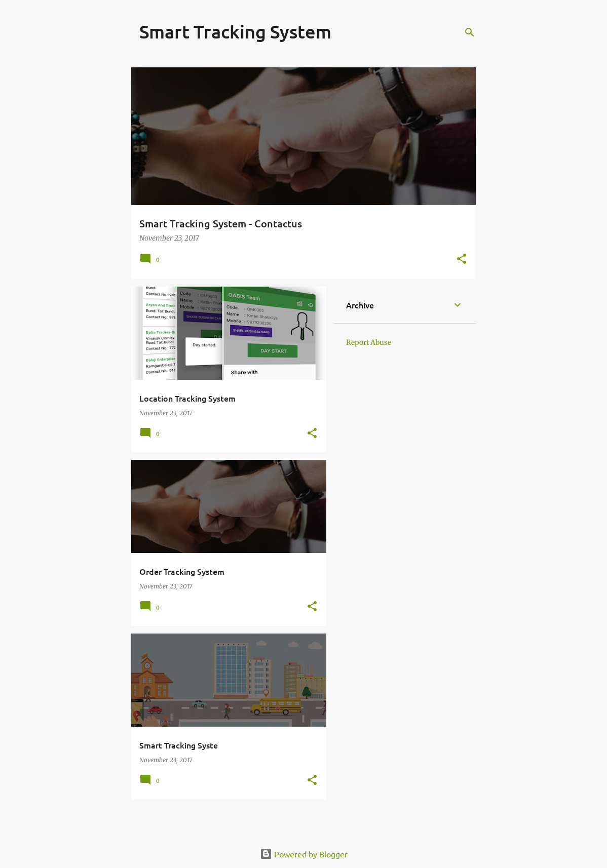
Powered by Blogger (304, 854)
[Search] (470, 32)
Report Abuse (369, 342)
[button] (462, 260)
